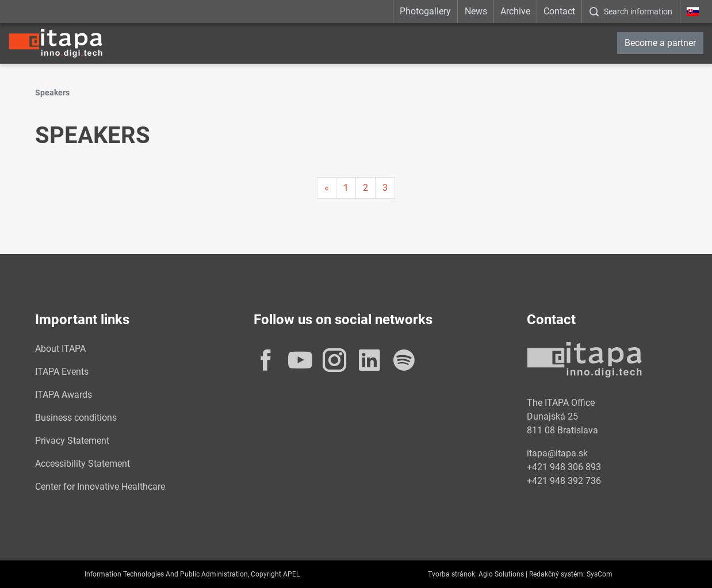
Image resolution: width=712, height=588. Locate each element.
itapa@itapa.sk (557, 453)
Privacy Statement (72, 441)
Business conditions (76, 418)
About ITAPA (60, 349)
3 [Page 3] (385, 188)
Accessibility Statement (83, 464)
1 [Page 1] (346, 188)
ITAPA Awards (64, 395)
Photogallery (425, 11)
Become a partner (660, 43)
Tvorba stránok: (452, 574)
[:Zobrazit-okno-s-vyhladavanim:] (631, 11)
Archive (515, 11)
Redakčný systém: (557, 574)
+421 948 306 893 (564, 467)
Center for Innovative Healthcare (100, 487)
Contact (559, 11)
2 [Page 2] (365, 188)
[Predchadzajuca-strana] (327, 188)
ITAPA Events (62, 372)
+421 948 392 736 (564, 481)
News (476, 11)
